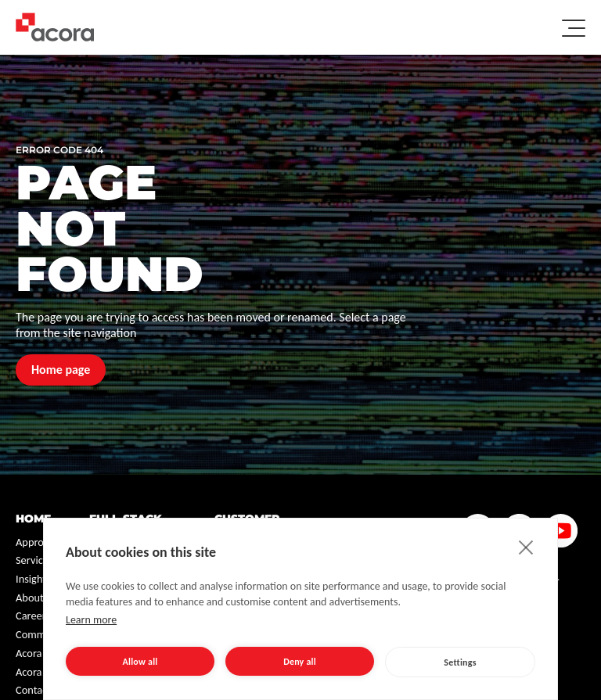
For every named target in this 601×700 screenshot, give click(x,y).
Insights (33, 579)
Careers (33, 616)
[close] (526, 547)
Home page (61, 370)
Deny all (300, 662)
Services (34, 560)
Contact (33, 690)
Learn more (91, 620)
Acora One (40, 653)
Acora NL (36, 672)
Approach (38, 542)
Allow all (140, 662)
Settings (460, 662)
